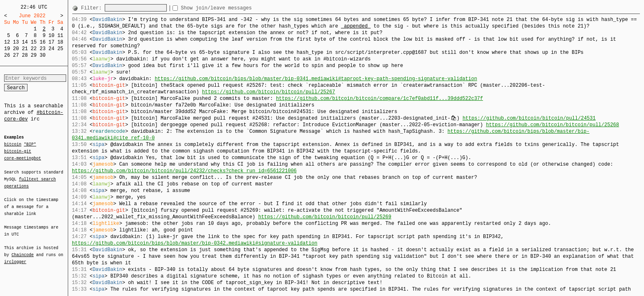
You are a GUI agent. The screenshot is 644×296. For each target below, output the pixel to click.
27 (16, 55)
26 (7, 55)
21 (25, 49)
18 (60, 42)
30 (42, 55)
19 (7, 49)
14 (25, 42)
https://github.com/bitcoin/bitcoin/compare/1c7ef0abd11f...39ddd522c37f (379, 98)
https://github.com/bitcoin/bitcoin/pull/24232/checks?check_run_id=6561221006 (184, 171)
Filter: (93, 8)
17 (51, 42)
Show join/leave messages (231, 8)
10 (51, 36)
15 (34, 42)
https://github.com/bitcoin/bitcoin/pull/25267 (269, 92)
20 (16, 49)
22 (34, 49)
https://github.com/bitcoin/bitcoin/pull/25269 (325, 217)
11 (60, 36)
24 (51, 49)
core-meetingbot (23, 158)
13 (16, 42)
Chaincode (23, 250)
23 (42, 49)
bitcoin (13, 145)
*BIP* (30, 145)
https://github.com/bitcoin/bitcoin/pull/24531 (529, 118)
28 (25, 55)
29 (34, 55)
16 (42, 42)
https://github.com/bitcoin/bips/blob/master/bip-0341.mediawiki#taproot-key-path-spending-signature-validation (316, 79)
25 (60, 49)
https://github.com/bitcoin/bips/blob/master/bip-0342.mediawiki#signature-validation (195, 243)
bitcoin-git (18, 151)
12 (7, 42)
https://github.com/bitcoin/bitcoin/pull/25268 (552, 125)
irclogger (15, 257)
